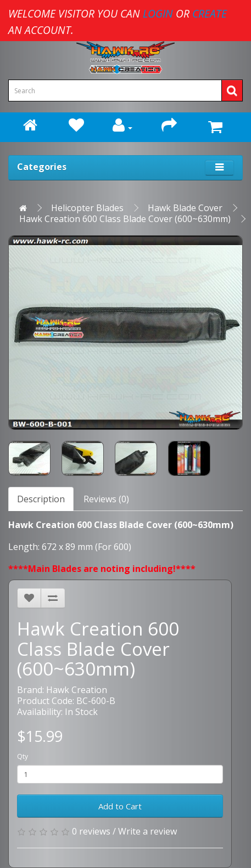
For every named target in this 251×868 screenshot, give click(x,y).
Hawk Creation (77, 690)
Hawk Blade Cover (185, 208)
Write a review (147, 831)
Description (41, 499)
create (210, 13)
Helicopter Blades (87, 208)
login (158, 13)
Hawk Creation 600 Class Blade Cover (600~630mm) (125, 219)
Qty (23, 756)
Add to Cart (120, 806)
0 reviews (91, 831)
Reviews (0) (106, 499)
